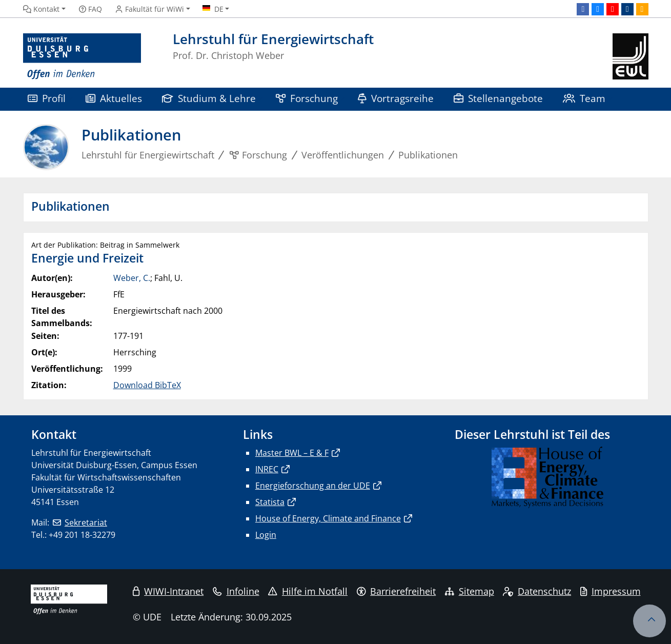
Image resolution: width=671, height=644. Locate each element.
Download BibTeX (147, 385)
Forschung (307, 98)
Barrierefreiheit (396, 591)
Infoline (236, 591)
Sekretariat (86, 522)
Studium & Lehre (209, 98)
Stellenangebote (499, 98)
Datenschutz (537, 591)
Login (266, 535)
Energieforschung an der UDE (313, 486)
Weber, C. (132, 278)
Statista (270, 502)
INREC (267, 469)
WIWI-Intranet (168, 591)
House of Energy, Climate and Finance (328, 518)
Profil (47, 98)
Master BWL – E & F (292, 453)
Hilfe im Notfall (308, 591)
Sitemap (470, 591)
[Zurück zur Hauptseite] (630, 57)
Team (584, 98)
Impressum (611, 591)
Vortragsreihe (396, 98)
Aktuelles (114, 98)
